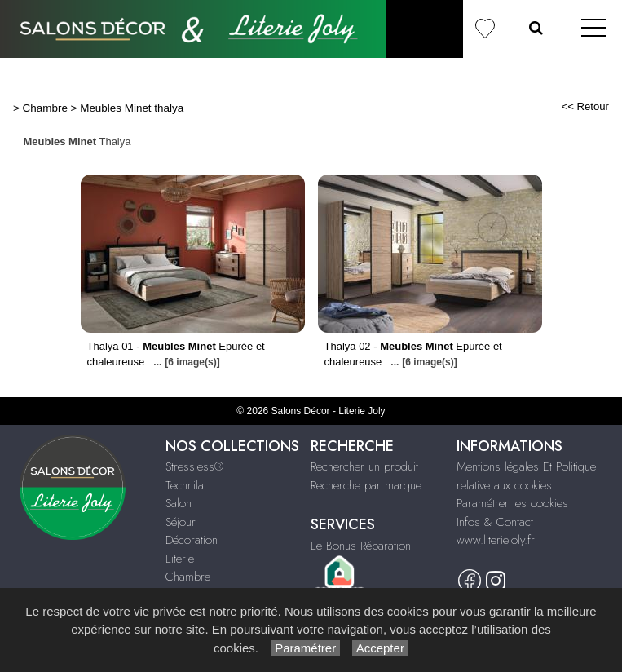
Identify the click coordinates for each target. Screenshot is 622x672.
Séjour (181, 522)
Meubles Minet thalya (132, 108)
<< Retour (585, 106)
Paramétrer (305, 648)
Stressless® (194, 466)
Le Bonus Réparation (361, 546)
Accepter (380, 648)
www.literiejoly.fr (496, 540)
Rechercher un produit (364, 466)
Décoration (192, 540)
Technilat (186, 485)
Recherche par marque (366, 485)
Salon (179, 503)
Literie (180, 559)
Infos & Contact (495, 522)
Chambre (45, 108)
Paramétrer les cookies (512, 503)
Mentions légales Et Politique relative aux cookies (526, 476)
